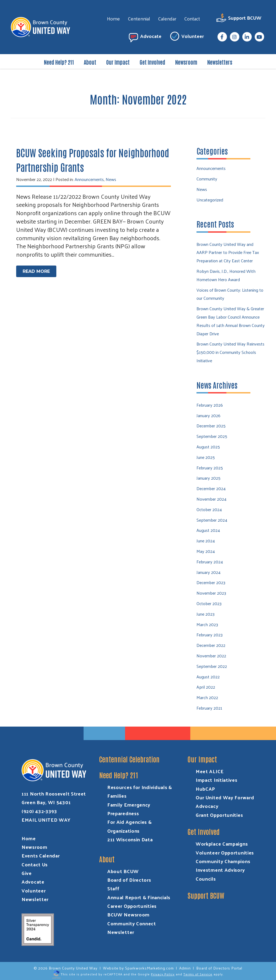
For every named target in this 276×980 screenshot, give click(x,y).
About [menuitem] (90, 62)
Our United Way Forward (225, 797)
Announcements (89, 179)
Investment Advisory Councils (220, 874)
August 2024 (208, 530)
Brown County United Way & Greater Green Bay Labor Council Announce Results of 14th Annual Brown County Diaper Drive (231, 321)
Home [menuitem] (113, 18)
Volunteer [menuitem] (187, 37)
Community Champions (223, 861)
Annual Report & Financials (139, 897)
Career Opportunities (132, 906)
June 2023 (206, 614)
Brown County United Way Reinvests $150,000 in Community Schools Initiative (230, 352)
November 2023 (211, 593)
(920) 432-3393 (39, 811)
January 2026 (208, 415)
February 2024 (210, 562)
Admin (185, 968)
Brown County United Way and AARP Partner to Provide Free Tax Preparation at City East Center (228, 252)
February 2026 (210, 405)
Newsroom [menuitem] (186, 62)
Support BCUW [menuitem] (239, 19)
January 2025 (208, 478)
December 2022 (211, 645)
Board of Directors (129, 880)
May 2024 (206, 551)
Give (27, 873)
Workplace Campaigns (222, 844)
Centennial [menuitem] (139, 18)
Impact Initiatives (217, 780)
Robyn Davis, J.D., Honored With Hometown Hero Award (226, 275)
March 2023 (207, 624)
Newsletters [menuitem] (220, 62)
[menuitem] (222, 37)
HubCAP (205, 789)
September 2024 (212, 520)
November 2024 (211, 499)
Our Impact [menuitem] (118, 62)
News (111, 179)
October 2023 (209, 603)
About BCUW (123, 871)
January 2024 (208, 572)
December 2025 (211, 426)
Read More (36, 271)
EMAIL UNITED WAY (46, 820)
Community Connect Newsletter (132, 928)
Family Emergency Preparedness (129, 809)
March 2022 (207, 697)
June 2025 (206, 457)
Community (207, 179)
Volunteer (34, 890)
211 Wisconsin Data (130, 839)
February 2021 (209, 708)
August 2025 (208, 447)
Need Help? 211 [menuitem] (59, 62)
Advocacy (207, 806)
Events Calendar (41, 855)
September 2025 (212, 436)
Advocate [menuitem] (145, 37)
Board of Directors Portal (219, 968)
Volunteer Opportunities (225, 852)
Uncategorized (210, 200)
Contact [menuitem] (192, 18)
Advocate (33, 882)
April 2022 (206, 687)
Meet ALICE (210, 771)
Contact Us (35, 864)
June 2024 (206, 541)
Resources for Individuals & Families (140, 791)
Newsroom (34, 847)
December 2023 (211, 582)
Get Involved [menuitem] (152, 62)
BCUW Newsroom (128, 914)
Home (29, 838)
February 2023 (210, 635)
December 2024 (211, 488)
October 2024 (209, 509)
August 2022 (208, 677)
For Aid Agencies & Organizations (130, 826)
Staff (113, 888)
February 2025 (210, 468)
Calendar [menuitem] (167, 18)
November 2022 (211, 656)
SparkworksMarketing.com (149, 968)
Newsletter (35, 899)
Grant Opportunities (219, 815)
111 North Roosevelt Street (54, 794)
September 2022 (212, 666)
